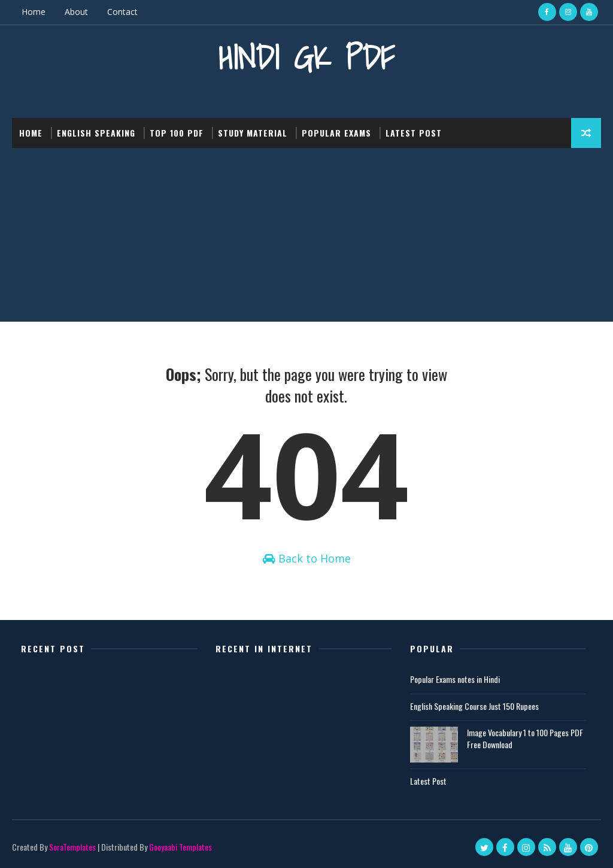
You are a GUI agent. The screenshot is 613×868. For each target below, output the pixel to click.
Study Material (253, 133)
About (76, 12)
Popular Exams (336, 133)
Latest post (414, 133)
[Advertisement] (306, 238)
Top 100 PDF (177, 133)
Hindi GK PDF (306, 57)
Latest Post (428, 781)
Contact (122, 12)
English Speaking (96, 133)
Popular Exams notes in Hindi (455, 679)
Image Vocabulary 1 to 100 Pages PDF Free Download (525, 738)
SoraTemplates (72, 847)
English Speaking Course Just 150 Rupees (474, 706)
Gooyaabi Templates (180, 847)
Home (34, 12)
